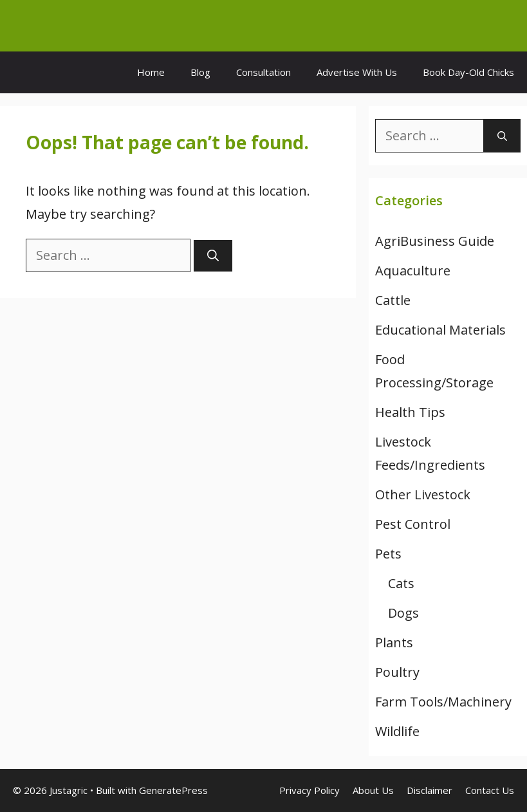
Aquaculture (413, 271)
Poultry (397, 672)
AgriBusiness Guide (435, 241)
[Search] (213, 256)
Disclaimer (430, 790)
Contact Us (490, 790)
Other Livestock (423, 494)
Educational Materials (440, 330)
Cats (401, 583)
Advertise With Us (357, 72)
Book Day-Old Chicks (468, 72)
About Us (373, 790)
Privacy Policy (310, 790)
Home (151, 72)
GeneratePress (173, 790)
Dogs (403, 613)
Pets (388, 554)
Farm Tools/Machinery (443, 702)
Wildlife (397, 731)
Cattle (393, 300)
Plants (394, 642)
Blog (200, 72)
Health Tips (410, 412)
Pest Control (413, 524)
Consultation (263, 72)
